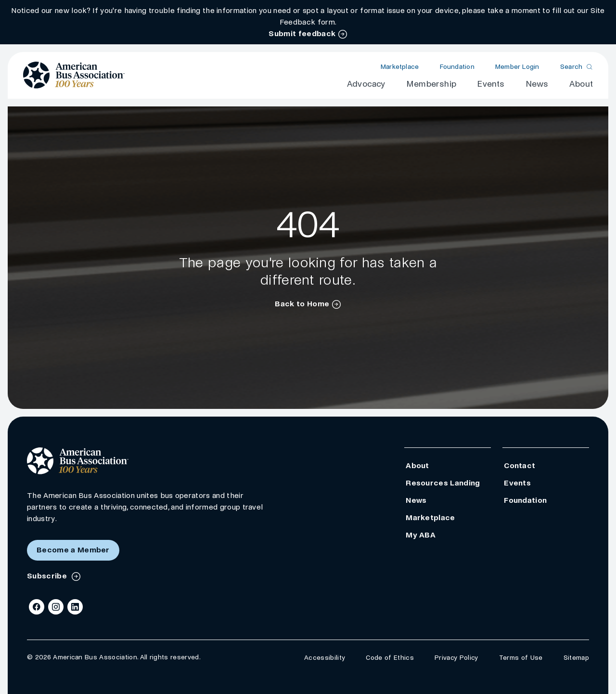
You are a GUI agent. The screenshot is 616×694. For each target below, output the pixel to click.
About (581, 84)
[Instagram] (56, 607)
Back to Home (302, 304)
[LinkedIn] (75, 607)
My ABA (421, 535)
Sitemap (576, 658)
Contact (520, 465)
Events (491, 84)
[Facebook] (37, 607)
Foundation (457, 67)
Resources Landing (443, 483)
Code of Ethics (390, 658)
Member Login (517, 67)
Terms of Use (521, 658)
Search (571, 67)
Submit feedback (302, 33)
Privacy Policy (456, 658)
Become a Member (73, 550)
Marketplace (400, 67)
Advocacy (366, 84)
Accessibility (325, 658)
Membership (431, 84)
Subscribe (48, 576)
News (537, 84)
